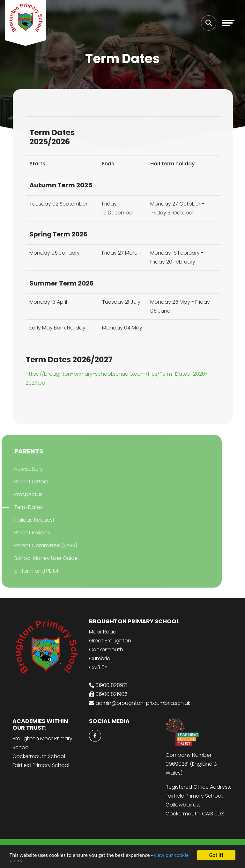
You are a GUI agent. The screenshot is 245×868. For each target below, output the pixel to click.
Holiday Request (27, 520)
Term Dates (22, 507)
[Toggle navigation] (228, 23)
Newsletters (22, 469)
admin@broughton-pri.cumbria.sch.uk (143, 703)
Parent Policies (25, 533)
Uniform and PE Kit (30, 571)
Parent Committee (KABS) (39, 545)
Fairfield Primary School (41, 765)
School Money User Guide (39, 558)
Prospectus (21, 494)
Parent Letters (24, 482)
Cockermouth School (39, 756)
